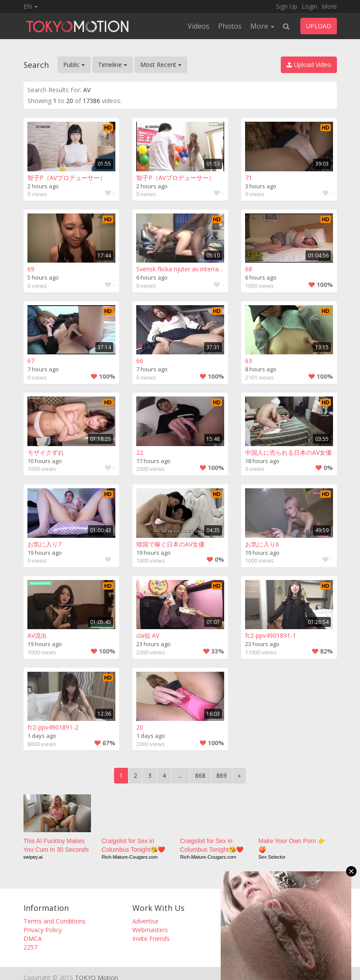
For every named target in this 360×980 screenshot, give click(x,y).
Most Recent (161, 65)
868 (200, 775)
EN (31, 6)
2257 (30, 947)
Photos (230, 26)
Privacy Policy (43, 930)
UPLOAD (319, 26)
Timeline (113, 65)
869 (222, 775)
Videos (199, 26)
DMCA (33, 938)
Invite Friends (151, 938)
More (329, 6)
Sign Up (287, 6)
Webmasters (150, 930)
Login (310, 6)
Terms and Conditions (55, 921)
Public (74, 65)
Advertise (145, 921)
